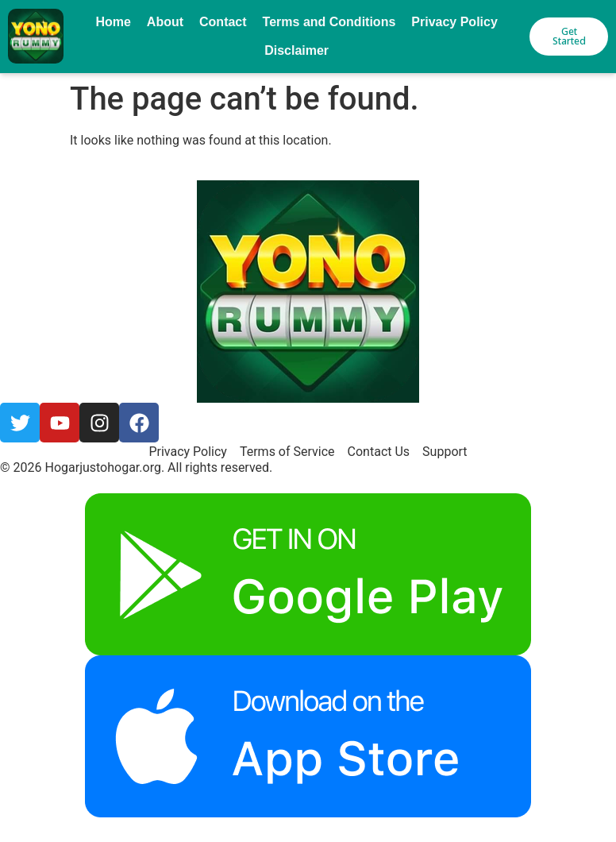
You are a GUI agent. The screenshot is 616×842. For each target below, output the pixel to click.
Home (113, 22)
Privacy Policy (454, 22)
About (165, 22)
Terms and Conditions (329, 22)
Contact (223, 22)
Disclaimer (296, 50)
